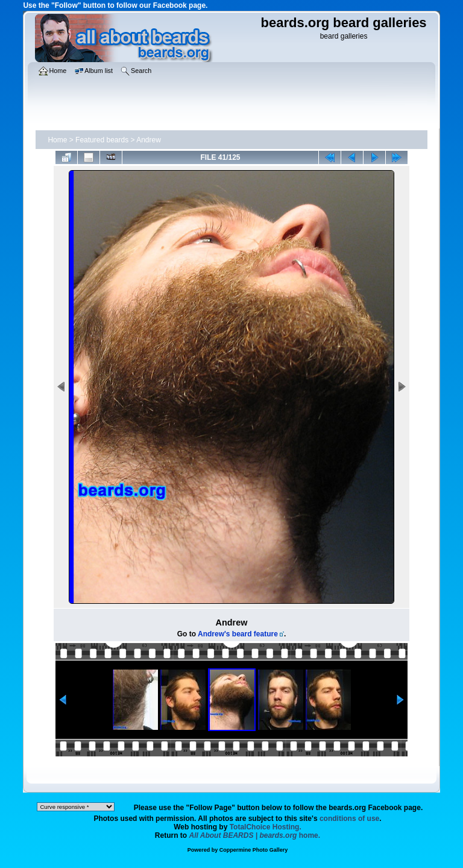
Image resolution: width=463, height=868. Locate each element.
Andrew (149, 140)
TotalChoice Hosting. (266, 827)
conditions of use (349, 819)
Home (57, 140)
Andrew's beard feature (238, 634)
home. (255, 835)
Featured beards (102, 140)
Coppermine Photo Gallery (254, 850)
